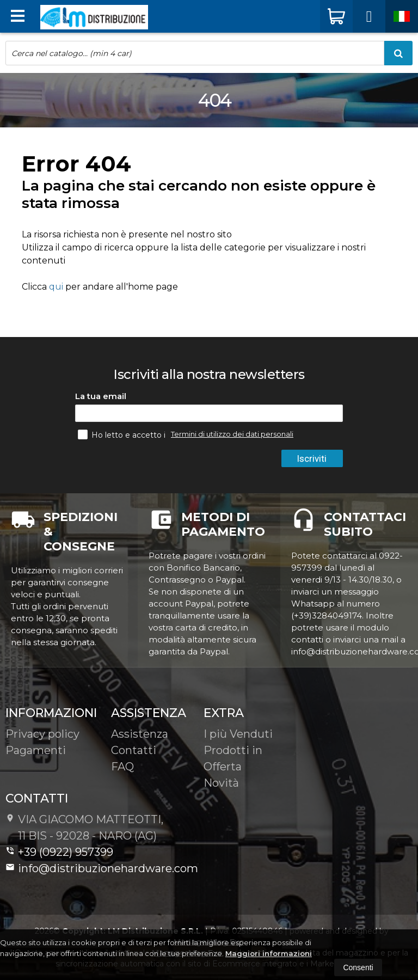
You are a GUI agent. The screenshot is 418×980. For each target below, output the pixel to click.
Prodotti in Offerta (233, 758)
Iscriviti (312, 458)
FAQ (122, 767)
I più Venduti (238, 734)
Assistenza (140, 734)
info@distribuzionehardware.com (102, 868)
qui (56, 287)
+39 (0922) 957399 (59, 852)
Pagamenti (36, 750)
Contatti (134, 750)
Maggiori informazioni (269, 953)
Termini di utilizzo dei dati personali (232, 434)
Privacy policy (42, 734)
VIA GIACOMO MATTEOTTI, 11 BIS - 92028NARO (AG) (84, 828)
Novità (221, 783)
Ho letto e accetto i (123, 434)
